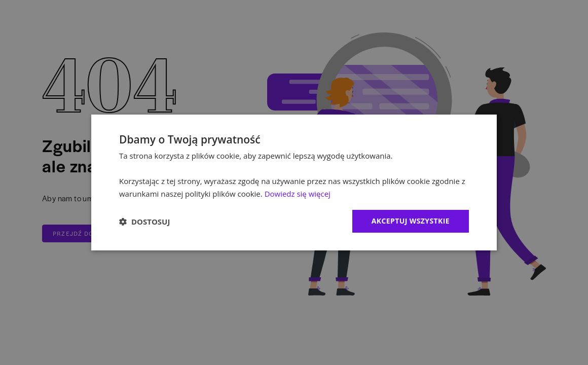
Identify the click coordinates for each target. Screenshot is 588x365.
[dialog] (294, 182)
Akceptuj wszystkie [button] (411, 221)
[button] (144, 222)
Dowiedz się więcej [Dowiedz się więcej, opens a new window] (298, 194)
